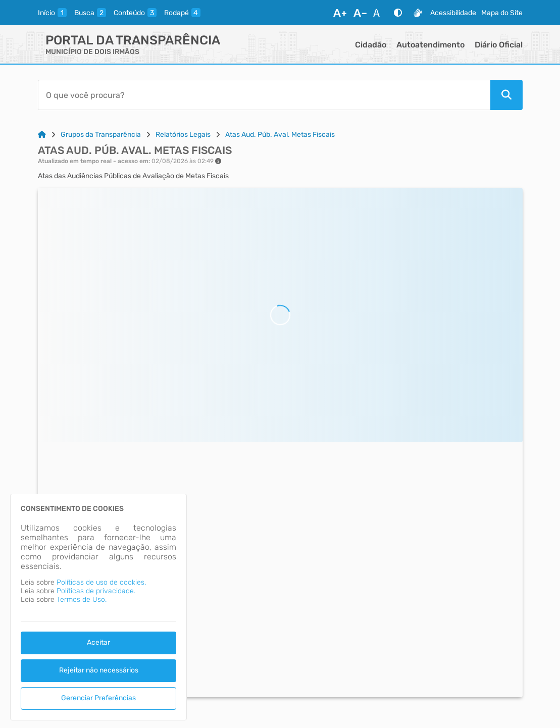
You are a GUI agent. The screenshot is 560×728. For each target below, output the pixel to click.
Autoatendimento (430, 45)
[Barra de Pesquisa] (264, 95)
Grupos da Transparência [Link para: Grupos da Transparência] (101, 135)
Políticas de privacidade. (96, 591)
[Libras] (418, 13)
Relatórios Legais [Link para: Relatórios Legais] (183, 135)
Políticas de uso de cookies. (101, 582)
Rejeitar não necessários (99, 670)
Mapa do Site (502, 13)
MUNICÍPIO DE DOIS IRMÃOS (92, 52)
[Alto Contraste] (398, 13)
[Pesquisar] (506, 95)
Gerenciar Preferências (98, 698)
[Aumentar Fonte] (340, 13)
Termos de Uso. (82, 600)
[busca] (90, 13)
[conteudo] (135, 13)
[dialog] (98, 607)
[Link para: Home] (42, 135)
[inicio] (52, 13)
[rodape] (182, 13)
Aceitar (98, 642)
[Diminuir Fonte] (360, 13)
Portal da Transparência (133, 40)
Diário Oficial (499, 45)
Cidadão (371, 45)
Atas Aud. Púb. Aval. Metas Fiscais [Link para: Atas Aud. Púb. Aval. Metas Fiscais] (280, 135)
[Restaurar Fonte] (379, 13)
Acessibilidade (453, 13)
